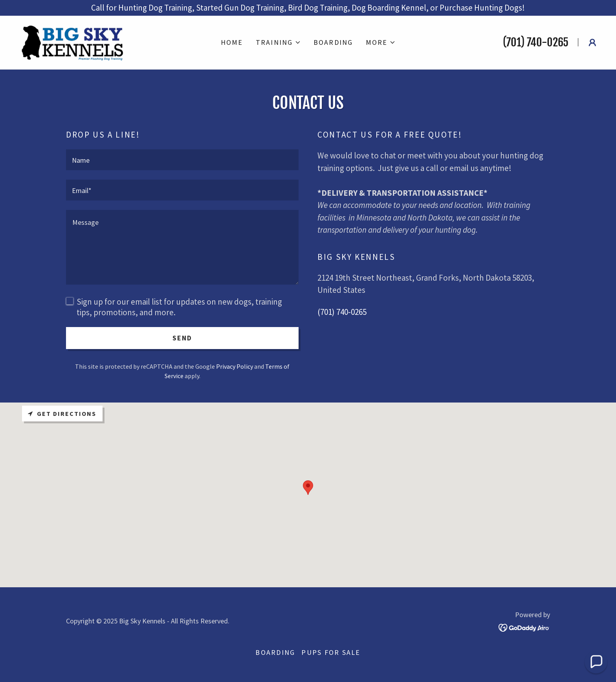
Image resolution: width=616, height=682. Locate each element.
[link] (74, 41)
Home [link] (232, 42)
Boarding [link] (333, 42)
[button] (278, 42)
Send (182, 338)
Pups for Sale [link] (331, 652)
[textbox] (182, 160)
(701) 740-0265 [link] (536, 42)
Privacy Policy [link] (235, 366)
